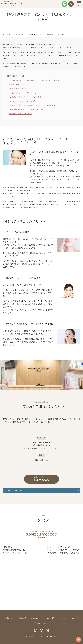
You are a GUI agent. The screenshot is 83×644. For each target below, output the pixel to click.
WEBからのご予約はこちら (13, 490)
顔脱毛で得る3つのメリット (20, 84)
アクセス (62, 618)
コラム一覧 (19, 34)
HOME (8, 34)
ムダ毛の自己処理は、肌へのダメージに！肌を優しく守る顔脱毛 (34, 80)
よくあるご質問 (48, 618)
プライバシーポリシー (41, 623)
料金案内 (34, 618)
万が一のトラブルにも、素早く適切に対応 (28, 110)
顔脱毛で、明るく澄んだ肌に (20, 114)
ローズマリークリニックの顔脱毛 (22, 101)
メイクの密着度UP (19, 89)
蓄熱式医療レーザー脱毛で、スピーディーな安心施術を (33, 105)
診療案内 (23, 618)
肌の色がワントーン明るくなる (24, 93)
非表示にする (18, 76)
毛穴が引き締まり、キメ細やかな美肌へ (27, 97)
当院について (10, 618)
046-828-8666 (41, 479)
